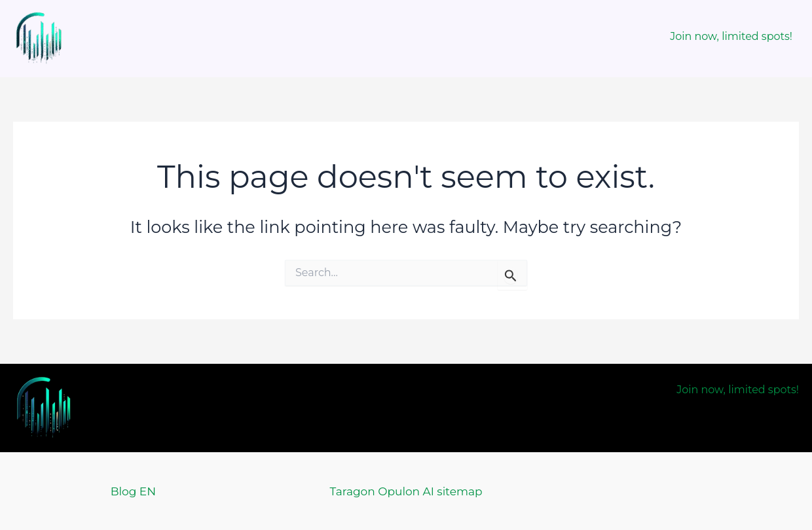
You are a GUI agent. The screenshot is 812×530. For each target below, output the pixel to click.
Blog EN (133, 491)
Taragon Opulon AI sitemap (406, 491)
